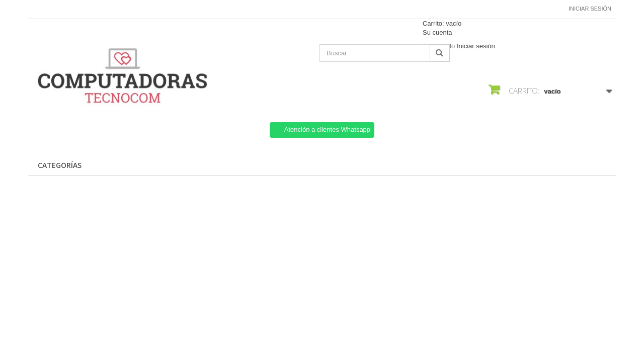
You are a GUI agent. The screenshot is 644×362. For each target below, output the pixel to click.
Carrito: (442, 23)
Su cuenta (437, 32)
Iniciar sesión (590, 9)
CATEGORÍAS (60, 165)
